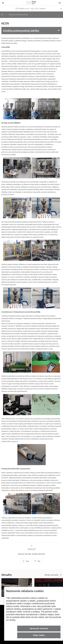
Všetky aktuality (51, 575)
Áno (26, 561)
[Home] (2, 15)
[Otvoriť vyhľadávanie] (60, 3)
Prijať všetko (39, 635)
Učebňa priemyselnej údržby (21, 31)
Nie (37, 561)
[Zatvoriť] (3, 3)
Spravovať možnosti (39, 628)
